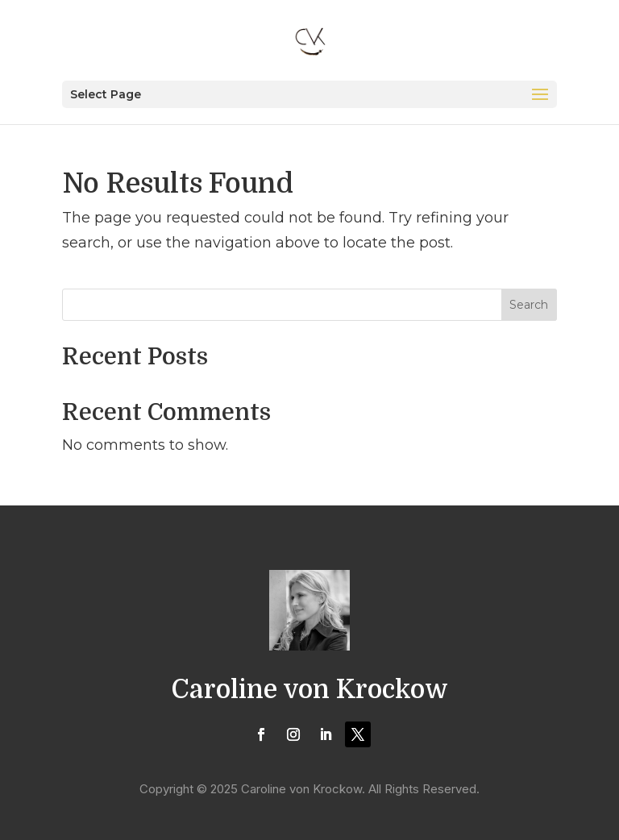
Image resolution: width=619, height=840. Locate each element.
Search (529, 305)
